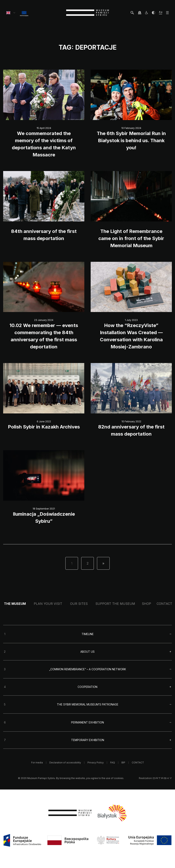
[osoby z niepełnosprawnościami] (147, 13)
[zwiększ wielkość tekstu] (161, 13)
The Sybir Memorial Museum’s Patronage (88, 704)
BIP (123, 763)
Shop (146, 604)
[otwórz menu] (167, 13)
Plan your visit (48, 604)
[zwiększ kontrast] (153, 13)
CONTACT (164, 604)
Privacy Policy (96, 763)
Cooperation (87, 687)
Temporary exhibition (88, 740)
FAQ (113, 763)
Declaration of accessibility (65, 763)
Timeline (88, 634)
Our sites (79, 604)
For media (37, 763)
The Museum (15, 604)
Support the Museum (115, 604)
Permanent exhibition (87, 722)
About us (87, 652)
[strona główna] (87, 13)
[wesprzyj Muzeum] (140, 13)
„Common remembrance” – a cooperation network (88, 669)
